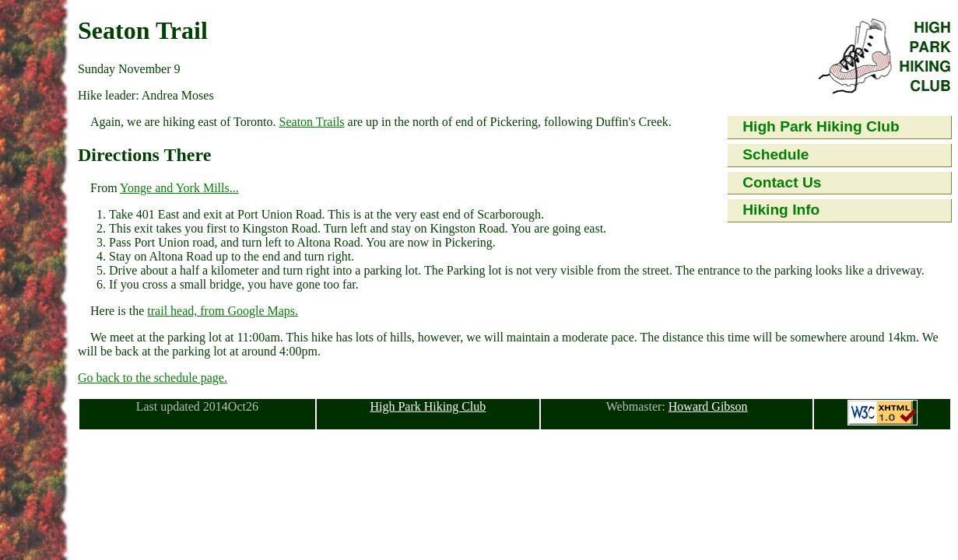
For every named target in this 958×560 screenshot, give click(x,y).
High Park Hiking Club (821, 126)
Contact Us (782, 182)
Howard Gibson (708, 406)
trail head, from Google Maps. (223, 311)
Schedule (776, 154)
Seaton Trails (312, 122)
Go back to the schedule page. (153, 378)
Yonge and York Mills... (179, 188)
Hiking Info (781, 210)
